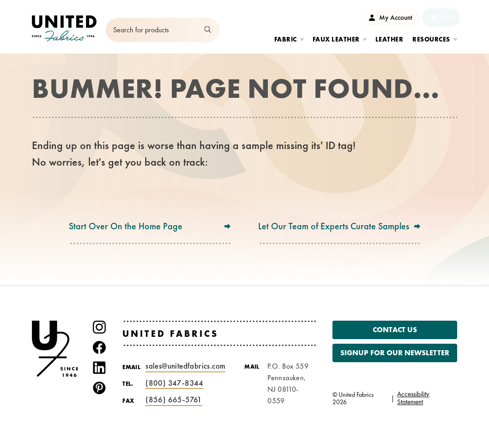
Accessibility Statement (413, 398)
